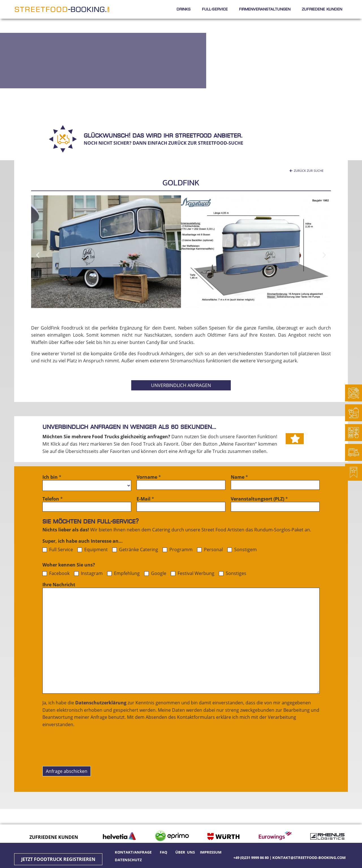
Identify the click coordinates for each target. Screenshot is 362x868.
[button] (307, 171)
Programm (178, 550)
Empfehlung (123, 573)
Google (155, 573)
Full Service (58, 550)
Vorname (149, 477)
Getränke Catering (135, 550)
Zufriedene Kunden (322, 9)
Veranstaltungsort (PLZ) (259, 499)
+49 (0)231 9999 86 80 (251, 858)
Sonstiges (233, 573)
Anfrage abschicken (67, 771)
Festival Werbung (193, 573)
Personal (210, 550)
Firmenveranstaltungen (265, 9)
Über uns (185, 852)
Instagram (88, 573)
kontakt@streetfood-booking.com (309, 858)
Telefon (53, 499)
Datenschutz (128, 860)
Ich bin (52, 477)
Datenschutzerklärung (101, 703)
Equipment (93, 550)
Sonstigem (242, 550)
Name (239, 477)
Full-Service (215, 9)
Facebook (56, 573)
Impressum (211, 852)
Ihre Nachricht (59, 585)
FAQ (163, 852)
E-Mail (145, 499)
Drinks (184, 9)
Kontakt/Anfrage (134, 852)
